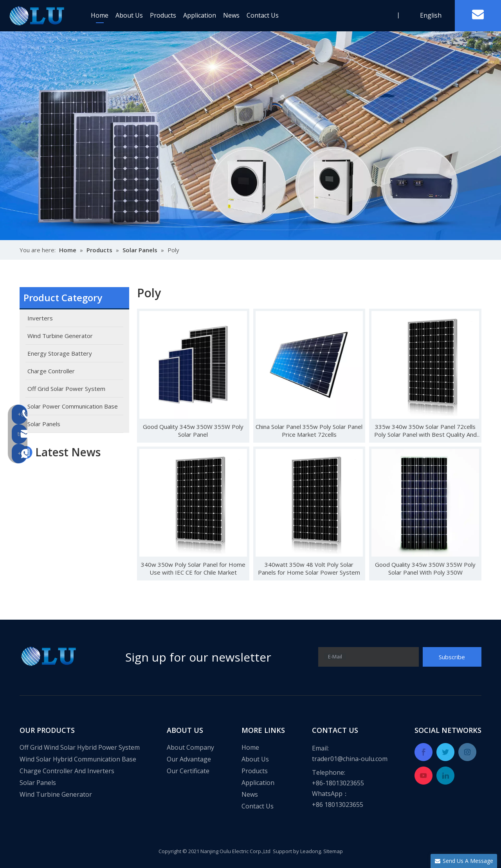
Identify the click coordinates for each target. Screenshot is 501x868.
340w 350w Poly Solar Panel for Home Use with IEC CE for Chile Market (193, 568)
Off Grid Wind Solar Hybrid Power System (80, 747)
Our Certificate (188, 771)
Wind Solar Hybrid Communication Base (78, 759)
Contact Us (263, 15)
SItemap (333, 851)
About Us (129, 15)
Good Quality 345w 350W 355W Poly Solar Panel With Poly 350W (425, 568)
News (231, 15)
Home (100, 15)
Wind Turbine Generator (56, 794)
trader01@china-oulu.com (350, 759)
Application (200, 15)
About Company (190, 747)
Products (163, 15)
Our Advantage (189, 759)
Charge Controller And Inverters (67, 771)
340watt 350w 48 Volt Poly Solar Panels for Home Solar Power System (309, 568)
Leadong (311, 851)
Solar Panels (38, 783)
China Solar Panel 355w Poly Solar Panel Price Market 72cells (309, 430)
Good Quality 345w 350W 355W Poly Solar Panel (193, 430)
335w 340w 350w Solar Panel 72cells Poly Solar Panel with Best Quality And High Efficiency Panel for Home (425, 430)
